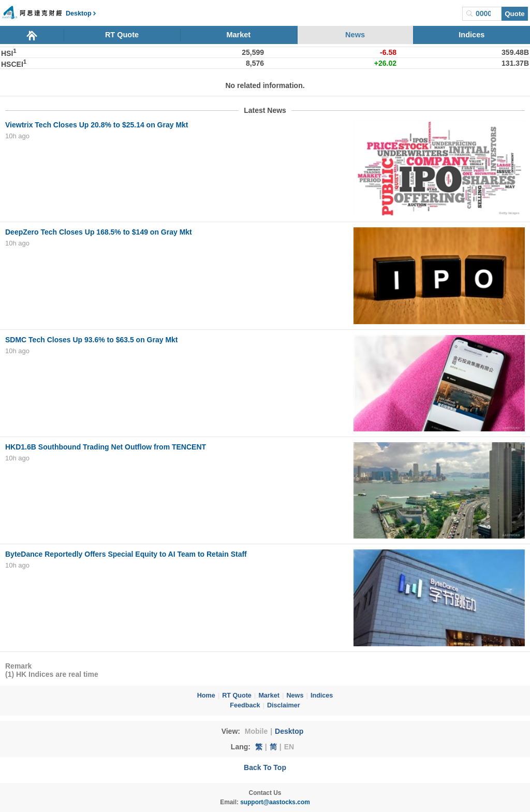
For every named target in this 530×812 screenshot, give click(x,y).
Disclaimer (284, 705)
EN (289, 747)
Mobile (256, 731)
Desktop (289, 731)
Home (206, 695)
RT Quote (122, 35)
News (355, 35)
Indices (472, 35)
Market (238, 35)
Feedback (245, 705)
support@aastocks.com (275, 802)
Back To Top (265, 767)
